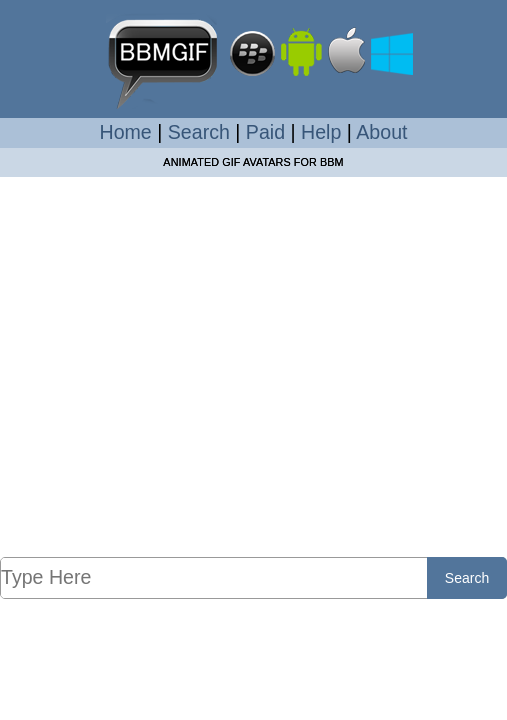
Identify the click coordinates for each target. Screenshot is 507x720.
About (381, 132)
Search (199, 132)
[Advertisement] (253, 366)
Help (321, 132)
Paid (265, 132)
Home (126, 132)
